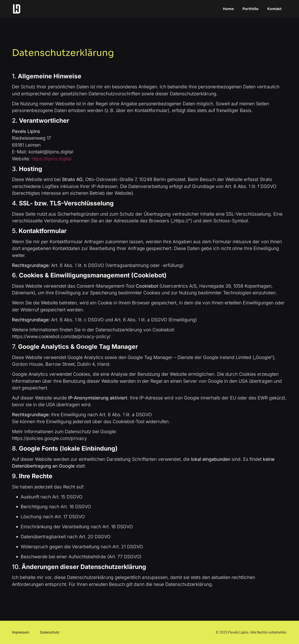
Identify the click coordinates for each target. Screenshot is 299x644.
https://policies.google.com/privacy (49, 438)
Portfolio (251, 9)
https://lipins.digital (52, 159)
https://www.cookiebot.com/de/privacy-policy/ (61, 336)
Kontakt (274, 9)
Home (228, 9)
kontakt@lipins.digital (51, 152)
